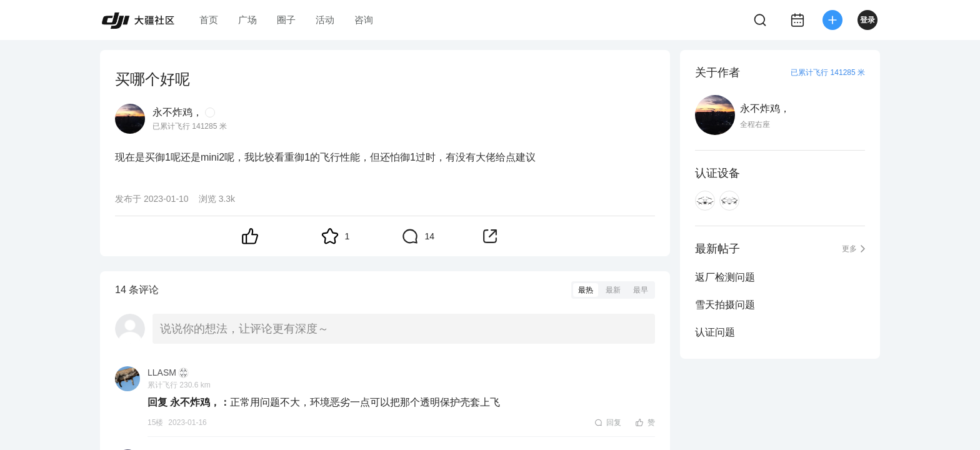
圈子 (286, 20)
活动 (325, 20)
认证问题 (715, 332)
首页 (209, 20)
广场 (247, 20)
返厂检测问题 (725, 277)
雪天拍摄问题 (725, 305)
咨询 (364, 20)
